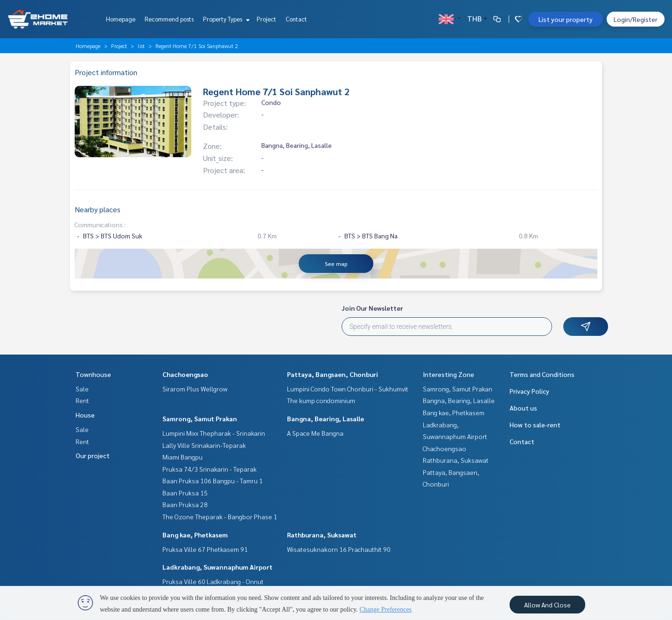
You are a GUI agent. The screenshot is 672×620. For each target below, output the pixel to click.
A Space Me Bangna (315, 433)
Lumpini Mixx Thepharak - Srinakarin (214, 433)
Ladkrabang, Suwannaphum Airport (217, 567)
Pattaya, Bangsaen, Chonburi (332, 374)
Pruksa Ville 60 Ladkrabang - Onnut (213, 581)
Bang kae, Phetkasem (195, 535)
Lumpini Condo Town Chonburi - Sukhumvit (348, 389)
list (141, 46)
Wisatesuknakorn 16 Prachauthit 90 (339, 549)
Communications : (100, 224)
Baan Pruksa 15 (185, 493)
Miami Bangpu (182, 457)
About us (523, 408)
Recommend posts (169, 19)
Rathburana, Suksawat (322, 535)
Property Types (225, 19)
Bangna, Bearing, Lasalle (325, 418)
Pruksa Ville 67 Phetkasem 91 (205, 549)
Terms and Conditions (542, 374)
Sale (82, 389)
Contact (296, 19)
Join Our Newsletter (372, 308)
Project (266, 19)
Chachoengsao (185, 374)
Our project (93, 455)
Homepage (121, 19)
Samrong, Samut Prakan (200, 418)
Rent (82, 400)
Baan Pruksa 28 (185, 504)
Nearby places (98, 209)
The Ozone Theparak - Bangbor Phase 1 (220, 516)
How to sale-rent (535, 425)
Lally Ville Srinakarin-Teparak (204, 445)
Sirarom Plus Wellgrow (195, 389)
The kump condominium (321, 400)
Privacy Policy (529, 391)
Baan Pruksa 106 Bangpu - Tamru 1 (213, 481)
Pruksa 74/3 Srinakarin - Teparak (210, 469)
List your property (566, 19)
